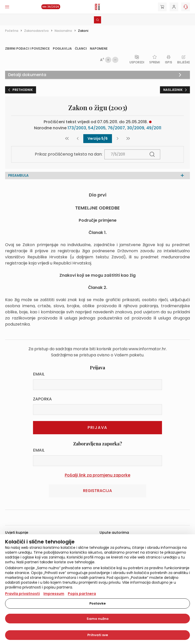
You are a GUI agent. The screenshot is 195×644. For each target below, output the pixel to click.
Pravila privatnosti (22, 594)
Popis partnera (82, 594)
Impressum (54, 594)
